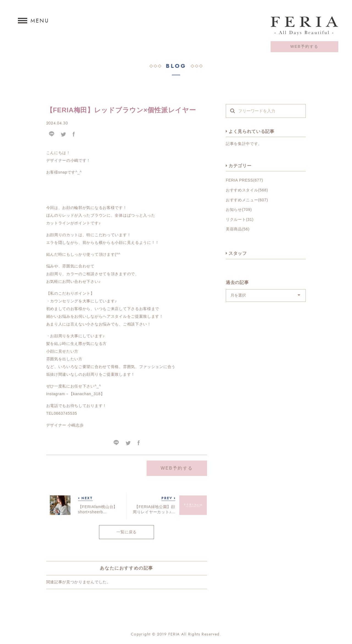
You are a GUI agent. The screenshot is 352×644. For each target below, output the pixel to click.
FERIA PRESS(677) (244, 180)
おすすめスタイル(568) (247, 190)
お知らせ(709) (239, 210)
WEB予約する (305, 46)
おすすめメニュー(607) (247, 200)
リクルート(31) (240, 219)
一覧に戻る (127, 532)
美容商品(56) (238, 229)
